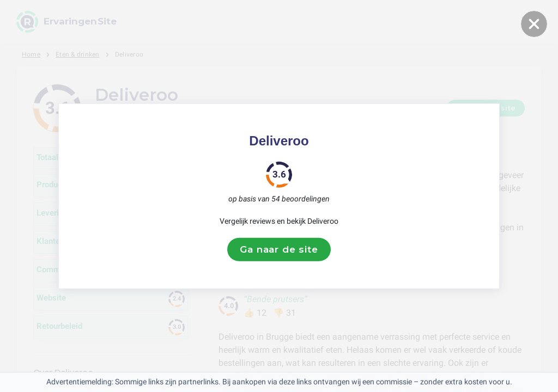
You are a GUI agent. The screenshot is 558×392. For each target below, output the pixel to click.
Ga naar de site (279, 249)
